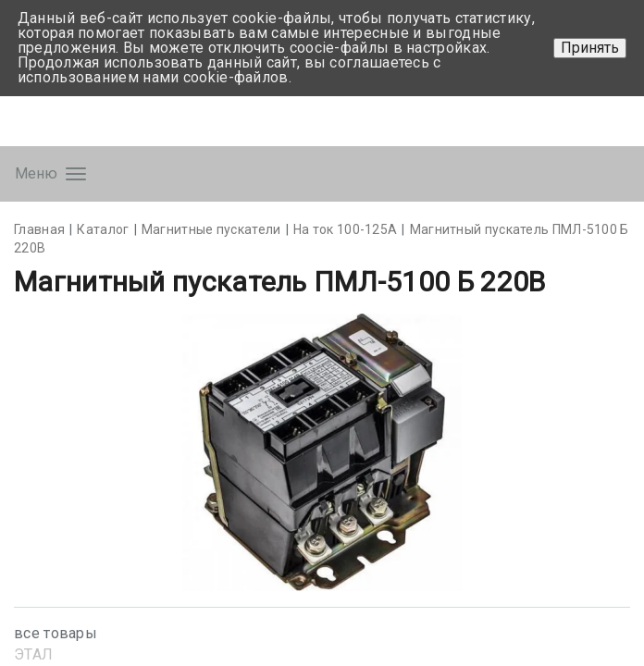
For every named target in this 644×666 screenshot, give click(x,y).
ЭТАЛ (33, 654)
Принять (590, 48)
